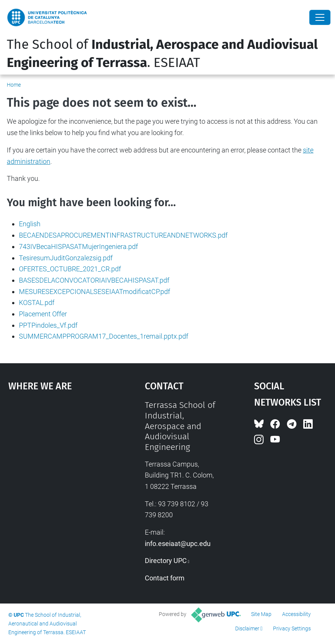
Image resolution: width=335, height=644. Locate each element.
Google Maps (58, 457)
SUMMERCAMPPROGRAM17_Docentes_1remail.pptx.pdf (104, 336)
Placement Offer (43, 314)
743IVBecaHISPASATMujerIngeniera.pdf (78, 247)
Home (14, 85)
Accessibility (296, 614)
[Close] (320, 17)
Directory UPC (166, 561)
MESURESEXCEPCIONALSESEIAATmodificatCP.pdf (95, 292)
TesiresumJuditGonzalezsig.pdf (66, 258)
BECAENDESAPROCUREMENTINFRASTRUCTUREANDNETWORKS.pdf (123, 235)
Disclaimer (247, 628)
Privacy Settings (292, 628)
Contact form (165, 578)
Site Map (261, 614)
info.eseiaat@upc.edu (178, 544)
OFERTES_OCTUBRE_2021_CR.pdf (70, 269)
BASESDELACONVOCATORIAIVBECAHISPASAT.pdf (94, 280)
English (30, 224)
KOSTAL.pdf (37, 303)
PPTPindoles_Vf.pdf (48, 325)
